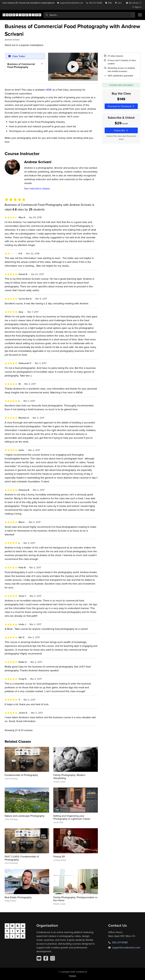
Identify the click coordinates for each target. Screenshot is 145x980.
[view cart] (119, 3)
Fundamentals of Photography (21, 775)
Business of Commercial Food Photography (21, 65)
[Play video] (73, 67)
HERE (49, 90)
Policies (73, 976)
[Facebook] (46, 958)
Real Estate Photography (18, 897)
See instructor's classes (37, 188)
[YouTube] (39, 958)
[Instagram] (53, 958)
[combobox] (89, 15)
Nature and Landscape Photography (25, 816)
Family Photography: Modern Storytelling (69, 777)
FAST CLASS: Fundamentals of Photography (22, 858)
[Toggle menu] (140, 15)
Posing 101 (59, 856)
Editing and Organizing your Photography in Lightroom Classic (72, 817)
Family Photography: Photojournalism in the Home (75, 899)
